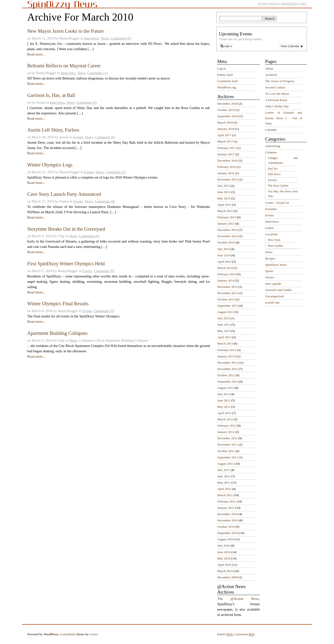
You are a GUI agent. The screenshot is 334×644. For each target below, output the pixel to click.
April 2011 (224, 489)
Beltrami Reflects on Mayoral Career (64, 66)
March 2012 (225, 419)
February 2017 (226, 148)
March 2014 (225, 268)
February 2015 (226, 217)
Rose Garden (275, 246)
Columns (271, 152)
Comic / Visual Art (277, 203)
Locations (271, 234)
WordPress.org (226, 87)
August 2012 (225, 388)
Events (78, 137)
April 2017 (224, 135)
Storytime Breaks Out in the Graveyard (66, 229)
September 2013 (228, 306)
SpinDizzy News (276, 265)
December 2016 (227, 161)
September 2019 (228, 116)
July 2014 (223, 249)
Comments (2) (116, 172)
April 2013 (224, 337)
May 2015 (224, 198)
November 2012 (227, 369)
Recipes (270, 258)
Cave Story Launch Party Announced (64, 194)
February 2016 (226, 167)
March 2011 (225, 495)
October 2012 (226, 375)
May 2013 (224, 331)
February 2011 (226, 501)
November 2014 (227, 236)
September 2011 (228, 457)
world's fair (272, 302)
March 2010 (225, 571)
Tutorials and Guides (278, 290)
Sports (269, 271)
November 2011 (227, 444)
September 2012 (228, 381)
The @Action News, (238, 599)
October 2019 (226, 110)
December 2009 (227, 577)
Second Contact (275, 87)
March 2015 (225, 211)
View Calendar (292, 46)
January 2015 (226, 224)
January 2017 (226, 154)
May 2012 (224, 407)
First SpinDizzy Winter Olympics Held (66, 264)
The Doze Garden (278, 186)
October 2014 (226, 242)
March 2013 (225, 343)
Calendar (271, 130)
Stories (270, 277)
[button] (226, 46)
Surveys (272, 180)
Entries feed (225, 75)
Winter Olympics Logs (50, 165)
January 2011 (226, 508)
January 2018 (226, 129)
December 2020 (227, 104)
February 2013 (226, 350)
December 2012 (227, 363)
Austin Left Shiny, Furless (53, 130)
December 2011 (227, 438)
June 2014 (224, 255)
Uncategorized (274, 296)
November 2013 (227, 293)
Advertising (273, 146)
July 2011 (223, 470)
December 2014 (227, 230)
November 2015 (227, 179)
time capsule (273, 284)
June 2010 (224, 552)
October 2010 (226, 527)
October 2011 (226, 451)
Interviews (92, 38)
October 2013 (226, 299)
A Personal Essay (276, 100)
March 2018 (225, 122)
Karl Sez (273, 169)
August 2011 (225, 464)
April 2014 (224, 262)
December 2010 (227, 514)
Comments (244, 634)
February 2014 (226, 274)
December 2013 (227, 287)
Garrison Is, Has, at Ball (51, 95)
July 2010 (223, 546)
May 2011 (224, 483)
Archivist (271, 75)
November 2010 (227, 520)
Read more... (36, 54)
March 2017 (225, 141)
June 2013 (224, 325)
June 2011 (224, 476)
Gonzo (93, 634)
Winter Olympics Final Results (58, 304)
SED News (274, 174)
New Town (274, 240)
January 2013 (226, 356)
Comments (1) (97, 73)
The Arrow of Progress (280, 81)
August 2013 (225, 312)
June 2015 (224, 192)
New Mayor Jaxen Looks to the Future (65, 31)
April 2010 (224, 565)
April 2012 (224, 413)
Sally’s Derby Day (277, 106)
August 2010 (225, 539)
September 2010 (228, 533)
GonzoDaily (68, 634)
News (105, 38)
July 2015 (223, 186)
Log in (221, 68)
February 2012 (226, 426)
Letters (270, 228)
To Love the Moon (277, 94)
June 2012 (224, 400)
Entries (225, 634)
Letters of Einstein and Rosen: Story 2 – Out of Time (283, 118)
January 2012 (226, 432)
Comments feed (227, 81)
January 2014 (226, 280)
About (269, 68)
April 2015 (224, 205)
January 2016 (226, 173)
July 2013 (223, 318)
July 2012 (223, 394)
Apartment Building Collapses (57, 333)
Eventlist (271, 209)
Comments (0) (121, 38)
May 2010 (224, 558)
